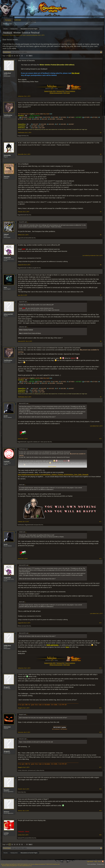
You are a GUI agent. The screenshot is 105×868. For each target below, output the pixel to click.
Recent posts (7, 24)
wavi (5, 287)
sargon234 (20, 238)
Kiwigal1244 (21, 136)
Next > (31, 56)
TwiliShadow (8, 115)
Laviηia (6, 833)
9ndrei (19, 792)
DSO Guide (67, 93)
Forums (8, 20)
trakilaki (35, 442)
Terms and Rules (92, 864)
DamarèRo (7, 155)
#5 (101, 235)
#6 (101, 265)
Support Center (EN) (50, 91)
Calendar (18, 20)
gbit (35, 268)
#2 (101, 133)
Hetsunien (7, 727)
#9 (101, 397)
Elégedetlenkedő (22, 215)
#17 (100, 767)
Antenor (7, 812)
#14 (100, 668)
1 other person (44, 442)
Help (96, 861)
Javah (6, 416)
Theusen (7, 177)
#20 (100, 835)
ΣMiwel (6, 234)
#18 (100, 789)
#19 (100, 811)
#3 (101, 154)
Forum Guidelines (70, 91)
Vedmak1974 (21, 838)
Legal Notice (90, 861)
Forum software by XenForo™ (45, 864)
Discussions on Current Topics (18, 35)
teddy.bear (35, 35)
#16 (100, 732)
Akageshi (7, 687)
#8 (101, 341)
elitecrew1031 (8, 314)
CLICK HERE (11, 48)
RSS (103, 861)
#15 (100, 708)
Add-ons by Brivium (17, 866)
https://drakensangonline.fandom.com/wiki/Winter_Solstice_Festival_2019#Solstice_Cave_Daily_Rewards (53, 475)
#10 (100, 439)
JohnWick (29, 838)
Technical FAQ (60, 91)
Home (99, 861)
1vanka (19, 770)
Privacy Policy (100, 864)
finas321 (7, 790)
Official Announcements (56, 93)
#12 (100, 559)
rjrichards (30, 770)
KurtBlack (29, 268)
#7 (101, 295)
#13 (100, 623)
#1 (101, 96)
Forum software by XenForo (16, 864)
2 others (38, 770)
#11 (100, 522)
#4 (101, 212)
